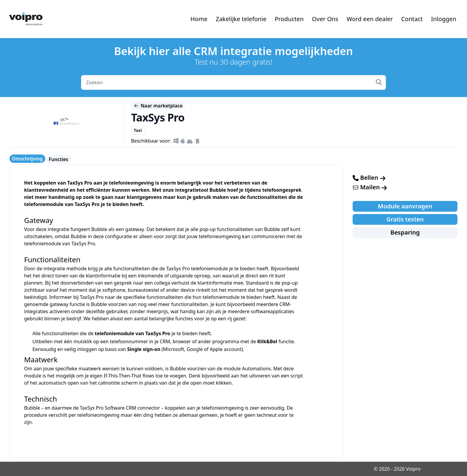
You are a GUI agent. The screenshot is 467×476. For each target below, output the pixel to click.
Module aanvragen (405, 206)
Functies (59, 159)
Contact (412, 19)
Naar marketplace (158, 106)
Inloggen (444, 19)
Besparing (405, 232)
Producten (289, 19)
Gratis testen (405, 219)
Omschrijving (27, 159)
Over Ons (325, 19)
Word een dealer (370, 19)
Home (199, 19)
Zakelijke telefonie (241, 19)
